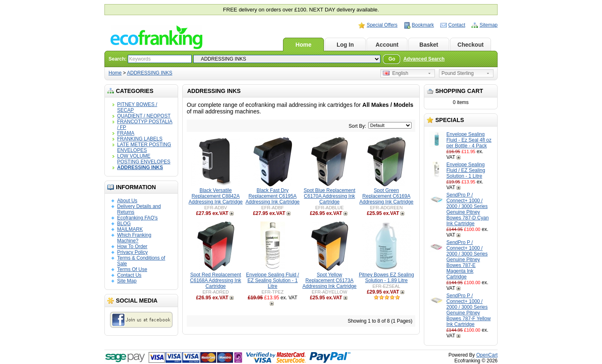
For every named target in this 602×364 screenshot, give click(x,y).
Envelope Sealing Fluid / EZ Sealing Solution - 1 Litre (466, 170)
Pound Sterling (458, 73)
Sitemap (489, 25)
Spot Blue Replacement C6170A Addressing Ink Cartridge (329, 196)
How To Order (132, 246)
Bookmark (423, 25)
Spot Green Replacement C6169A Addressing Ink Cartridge (386, 196)
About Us (127, 201)
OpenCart (487, 355)
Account (387, 45)
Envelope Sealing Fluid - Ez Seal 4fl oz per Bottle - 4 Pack (469, 140)
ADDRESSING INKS (150, 73)
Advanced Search (424, 59)
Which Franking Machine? (134, 238)
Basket (429, 45)
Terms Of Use (132, 269)
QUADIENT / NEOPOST (144, 116)
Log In (345, 45)
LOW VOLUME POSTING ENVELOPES (144, 159)
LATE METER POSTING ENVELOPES (144, 147)
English (396, 73)
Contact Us (129, 275)
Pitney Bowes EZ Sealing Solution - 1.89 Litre (386, 278)
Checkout (471, 45)
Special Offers (382, 25)
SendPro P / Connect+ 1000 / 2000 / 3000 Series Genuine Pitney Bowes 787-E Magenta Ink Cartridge (467, 260)
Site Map (127, 281)
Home (304, 45)
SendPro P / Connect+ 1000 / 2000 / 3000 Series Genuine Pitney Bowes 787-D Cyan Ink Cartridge (467, 209)
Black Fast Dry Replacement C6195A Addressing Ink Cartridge (272, 196)
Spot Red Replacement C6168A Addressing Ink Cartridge (216, 280)
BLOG (124, 224)
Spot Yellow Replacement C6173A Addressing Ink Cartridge (329, 280)
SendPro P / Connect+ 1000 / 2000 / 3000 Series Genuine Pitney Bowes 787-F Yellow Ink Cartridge (468, 310)
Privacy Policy (132, 252)
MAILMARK (130, 229)
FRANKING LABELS (140, 139)
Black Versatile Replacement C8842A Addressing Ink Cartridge (215, 196)
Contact (457, 25)
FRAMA (126, 133)
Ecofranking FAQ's (137, 218)
